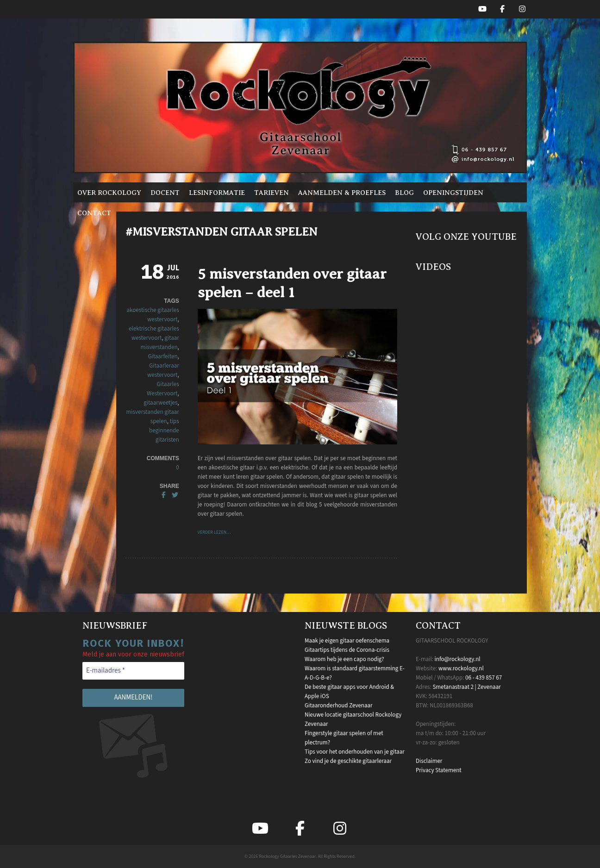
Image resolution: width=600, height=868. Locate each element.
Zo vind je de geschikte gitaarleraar (348, 761)
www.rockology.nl (461, 668)
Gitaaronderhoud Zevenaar (339, 706)
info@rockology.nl (458, 659)
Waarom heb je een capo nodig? (344, 659)
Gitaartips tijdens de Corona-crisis (347, 650)
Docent (165, 193)
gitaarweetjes (160, 403)
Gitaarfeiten (162, 356)
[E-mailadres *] (133, 671)
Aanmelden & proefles (342, 193)
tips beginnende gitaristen (164, 431)
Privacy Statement (439, 770)
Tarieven (272, 193)
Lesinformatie (217, 193)
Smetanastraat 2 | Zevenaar (466, 687)
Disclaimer (429, 761)
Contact (94, 213)
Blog (404, 193)
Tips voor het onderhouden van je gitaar (355, 752)
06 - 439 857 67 (484, 678)
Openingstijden (453, 193)
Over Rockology (109, 193)
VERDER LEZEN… (214, 532)
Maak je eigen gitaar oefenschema (347, 641)
